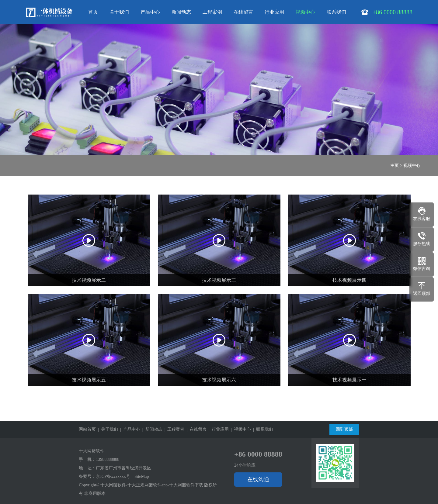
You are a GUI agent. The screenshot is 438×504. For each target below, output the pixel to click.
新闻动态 (181, 12)
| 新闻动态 (151, 429)
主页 (395, 166)
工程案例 (212, 12)
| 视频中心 (240, 429)
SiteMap (142, 476)
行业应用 (274, 12)
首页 (93, 12)
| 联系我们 (262, 429)
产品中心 (150, 12)
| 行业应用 (218, 429)
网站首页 (87, 429)
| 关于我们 (107, 429)
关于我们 (119, 12)
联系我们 (336, 12)
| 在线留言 (195, 429)
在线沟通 (258, 479)
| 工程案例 (174, 429)
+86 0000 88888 (258, 454)
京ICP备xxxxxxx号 (113, 476)
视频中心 (305, 12)
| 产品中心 (129, 429)
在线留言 (243, 12)
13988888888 (108, 459)
